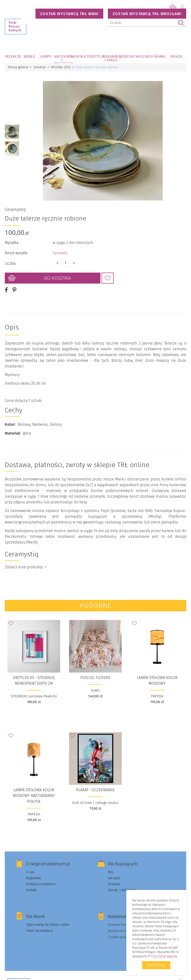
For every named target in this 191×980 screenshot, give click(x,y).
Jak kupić (114, 878)
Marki (160, 57)
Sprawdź (60, 253)
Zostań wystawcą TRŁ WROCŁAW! (147, 14)
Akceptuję (156, 965)
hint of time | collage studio (95, 803)
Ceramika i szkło (111, 58)
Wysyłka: (12, 243)
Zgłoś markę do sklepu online (48, 925)
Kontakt (31, 890)
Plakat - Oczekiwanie (95, 790)
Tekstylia (95, 57)
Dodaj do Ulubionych (108, 278)
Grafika (78, 57)
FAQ (111, 872)
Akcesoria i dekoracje (62, 59)
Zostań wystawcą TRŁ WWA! (69, 14)
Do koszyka (57, 278)
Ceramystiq (15, 210)
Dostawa (114, 884)
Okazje (176, 57)
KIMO (95, 690)
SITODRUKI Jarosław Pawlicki (34, 696)
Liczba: (11, 263)
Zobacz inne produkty (26, 567)
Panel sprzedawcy (39, 931)
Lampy (46, 57)
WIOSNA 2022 (61, 67)
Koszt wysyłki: (16, 253)
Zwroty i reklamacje (122, 890)
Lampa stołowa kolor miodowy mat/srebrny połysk (34, 796)
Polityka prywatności (41, 884)
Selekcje (13, 57)
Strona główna (18, 67)
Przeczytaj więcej (163, 956)
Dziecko (127, 57)
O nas (30, 872)
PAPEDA (157, 696)
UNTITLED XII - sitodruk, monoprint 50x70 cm (34, 681)
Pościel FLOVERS (95, 678)
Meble (29, 57)
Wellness (144, 57)
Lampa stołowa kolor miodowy (157, 681)
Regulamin (34, 878)
